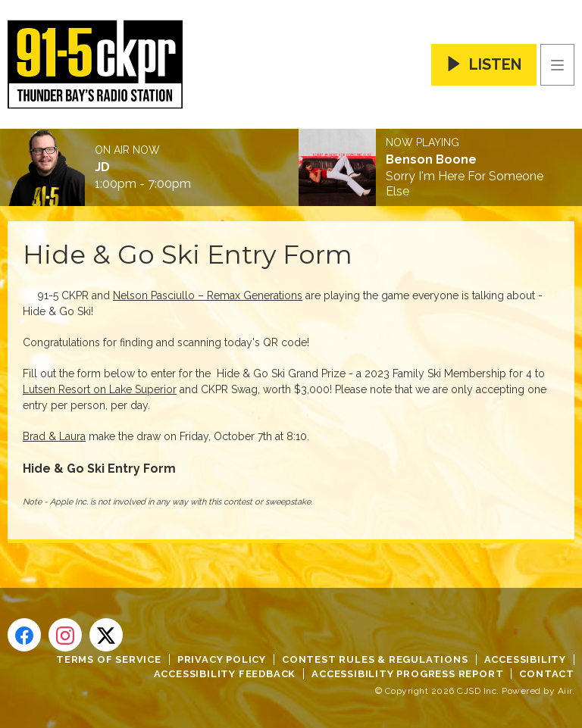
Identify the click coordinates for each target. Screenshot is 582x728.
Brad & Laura (54, 436)
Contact (547, 674)
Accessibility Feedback (225, 674)
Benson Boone (431, 160)
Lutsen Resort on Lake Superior (100, 389)
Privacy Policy (222, 659)
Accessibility (525, 659)
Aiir (565, 691)
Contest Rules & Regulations (375, 659)
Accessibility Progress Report (407, 674)
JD (102, 167)
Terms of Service (109, 659)
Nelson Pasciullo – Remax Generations (208, 295)
